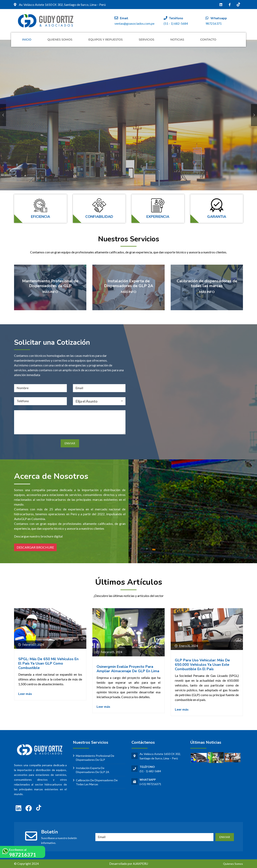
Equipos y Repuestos (106, 40)
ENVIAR (225, 837)
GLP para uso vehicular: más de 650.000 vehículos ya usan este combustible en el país (202, 665)
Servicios (146, 40)
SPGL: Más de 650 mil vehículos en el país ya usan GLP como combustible (48, 663)
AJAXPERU (140, 864)
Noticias (177, 40)
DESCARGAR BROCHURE (35, 547)
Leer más (25, 694)
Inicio (27, 40)
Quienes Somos (60, 40)
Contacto (208, 40)
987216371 (23, 855)
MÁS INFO (50, 292)
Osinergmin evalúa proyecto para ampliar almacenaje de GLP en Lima (128, 669)
